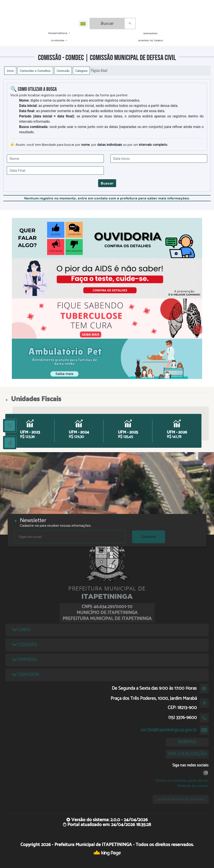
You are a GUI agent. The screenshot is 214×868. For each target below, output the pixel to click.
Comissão (63, 71)
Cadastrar (149, 537)
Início (10, 71)
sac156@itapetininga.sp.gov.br (169, 730)
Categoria (81, 71)
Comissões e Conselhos (35, 71)
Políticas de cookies (193, 786)
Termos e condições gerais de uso (182, 781)
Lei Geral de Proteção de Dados (181, 799)
